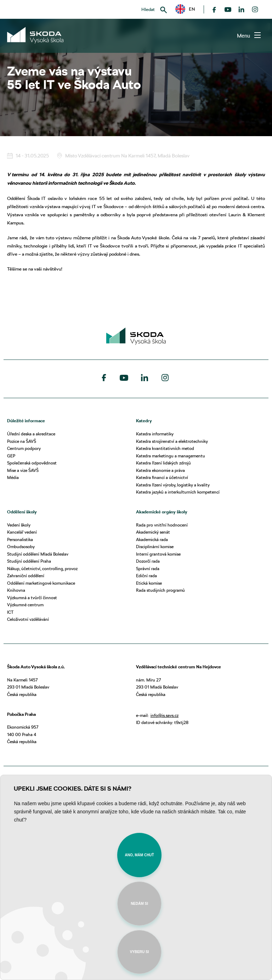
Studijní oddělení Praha (29, 561)
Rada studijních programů (160, 590)
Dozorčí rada (148, 561)
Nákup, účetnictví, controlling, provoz (42, 569)
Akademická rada (152, 539)
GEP (11, 456)
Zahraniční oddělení (26, 576)
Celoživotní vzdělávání (28, 619)
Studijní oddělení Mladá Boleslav (38, 554)
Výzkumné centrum (25, 605)
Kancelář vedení (22, 532)
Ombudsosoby (21, 547)
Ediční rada (146, 576)
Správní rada (148, 569)
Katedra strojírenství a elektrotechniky (172, 441)
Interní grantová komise (158, 554)
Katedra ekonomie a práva (160, 470)
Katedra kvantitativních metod (165, 448)
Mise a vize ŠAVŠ (23, 470)
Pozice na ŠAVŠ (22, 441)
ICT (10, 612)
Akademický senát (153, 532)
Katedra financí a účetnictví (162, 477)
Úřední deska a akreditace (31, 434)
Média (13, 477)
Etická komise (149, 583)
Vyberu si (140, 952)
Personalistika (20, 539)
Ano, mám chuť (139, 855)
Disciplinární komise (155, 547)
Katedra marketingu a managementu (171, 456)
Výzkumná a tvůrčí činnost (32, 598)
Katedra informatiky (155, 434)
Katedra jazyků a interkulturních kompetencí (178, 492)
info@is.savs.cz (165, 715)
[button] (185, 9)
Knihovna (16, 590)
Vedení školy (19, 525)
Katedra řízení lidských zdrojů (163, 463)
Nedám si (139, 904)
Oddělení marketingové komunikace (41, 583)
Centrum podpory (24, 448)
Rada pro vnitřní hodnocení (162, 525)
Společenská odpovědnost (32, 463)
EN (185, 9)
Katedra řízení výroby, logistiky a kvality (173, 485)
